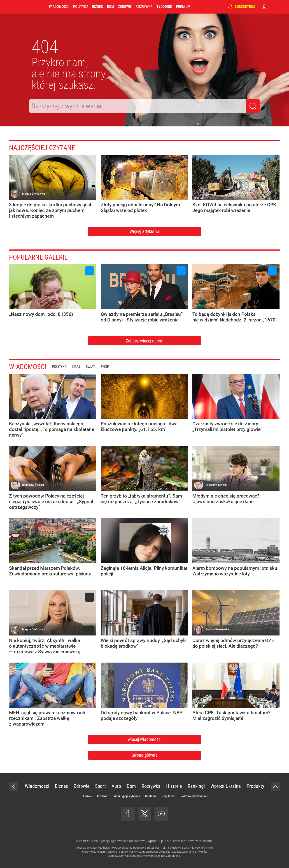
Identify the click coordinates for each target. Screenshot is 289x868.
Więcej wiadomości (144, 739)
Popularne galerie (38, 257)
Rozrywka (144, 7)
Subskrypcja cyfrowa (126, 796)
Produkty (255, 786)
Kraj (76, 367)
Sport (100, 786)
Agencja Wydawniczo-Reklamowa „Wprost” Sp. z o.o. (135, 841)
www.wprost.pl (152, 856)
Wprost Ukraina (226, 786)
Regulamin (168, 796)
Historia (174, 786)
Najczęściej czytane (42, 148)
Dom (111, 7)
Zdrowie (125, 7)
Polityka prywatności (194, 796)
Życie (105, 367)
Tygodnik (164, 7)
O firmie (87, 796)
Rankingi (196, 786)
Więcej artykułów (145, 231)
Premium (183, 7)
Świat (90, 367)
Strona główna (145, 755)
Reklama (151, 796)
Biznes (97, 7)
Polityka (81, 7)
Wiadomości (59, 7)
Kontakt (102, 796)
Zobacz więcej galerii (145, 341)
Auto (116, 786)
